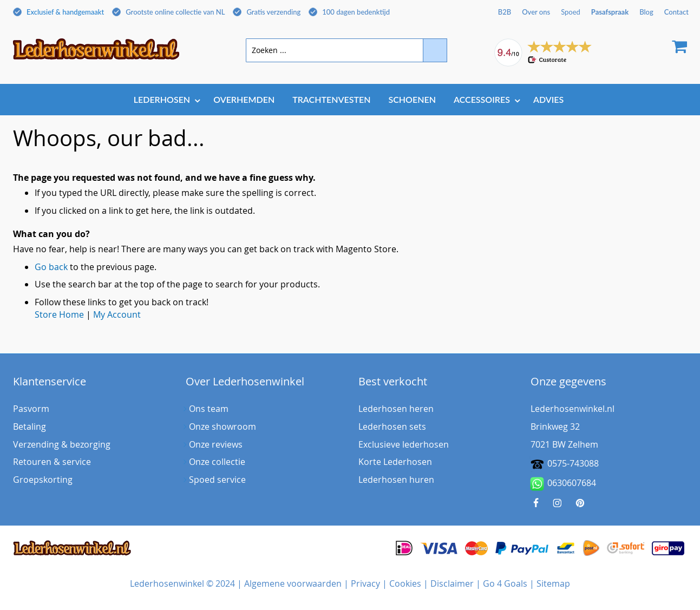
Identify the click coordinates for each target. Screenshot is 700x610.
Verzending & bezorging (62, 444)
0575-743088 (573, 463)
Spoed (571, 12)
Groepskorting (43, 480)
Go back (51, 267)
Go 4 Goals (505, 583)
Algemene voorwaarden (293, 583)
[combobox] (346, 50)
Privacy (365, 583)
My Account (117, 314)
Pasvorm (31, 409)
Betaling (30, 427)
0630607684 (563, 484)
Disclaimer (452, 583)
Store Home (59, 314)
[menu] (350, 100)
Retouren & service (52, 462)
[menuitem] (165, 99)
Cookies (405, 583)
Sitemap (553, 583)
